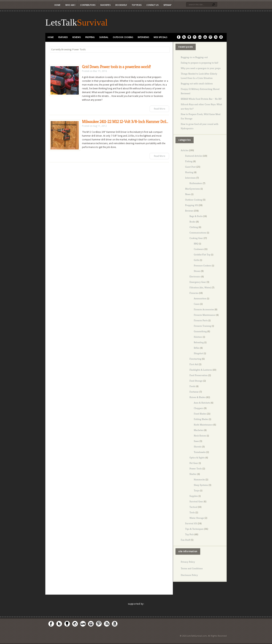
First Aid (194, 364)
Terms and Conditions (192, 568)
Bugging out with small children (197, 84)
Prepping (90, 37)
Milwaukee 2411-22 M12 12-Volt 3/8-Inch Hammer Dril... (125, 122)
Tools (192, 512)
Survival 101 (191, 523)
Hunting (189, 172)
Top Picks (137, 5)
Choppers (199, 408)
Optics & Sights (197, 458)
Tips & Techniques (194, 529)
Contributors (88, 5)
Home (57, 5)
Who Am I (70, 5)
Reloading (199, 342)
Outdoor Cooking (123, 37)
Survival (92, 23)
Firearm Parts (201, 320)
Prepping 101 (192, 205)
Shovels (198, 447)
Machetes (199, 430)
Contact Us (152, 5)
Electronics (195, 276)
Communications (198, 233)
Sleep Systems (201, 485)
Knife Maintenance (203, 425)
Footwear (194, 392)
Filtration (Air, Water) (200, 287)
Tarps (197, 490)
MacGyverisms (192, 189)
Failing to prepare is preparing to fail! (200, 63)
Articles (185, 150)
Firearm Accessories (204, 309)
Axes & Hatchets (202, 403)
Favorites (105, 5)
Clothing (194, 227)
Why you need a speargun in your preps (201, 68)
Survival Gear (196, 501)
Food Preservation (199, 375)
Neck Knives (200, 436)
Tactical (193, 507)
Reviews (76, 37)
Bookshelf (121, 5)
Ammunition (200, 298)
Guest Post (190, 167)
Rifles (197, 348)
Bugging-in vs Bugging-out (194, 57)
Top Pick (189, 534)
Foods (192, 386)
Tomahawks (200, 452)
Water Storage (197, 518)
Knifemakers (196, 183)
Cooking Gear (196, 238)
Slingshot (198, 353)
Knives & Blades (197, 397)
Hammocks (199, 479)
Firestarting (195, 359)
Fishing (189, 161)
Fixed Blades (200, 414)
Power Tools (196, 469)
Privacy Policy (188, 562)
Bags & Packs (196, 216)
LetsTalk (61, 23)
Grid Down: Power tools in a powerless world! (116, 67)
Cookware (199, 249)
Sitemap (167, 5)
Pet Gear (194, 463)
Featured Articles (194, 156)
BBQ (196, 244)
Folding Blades (201, 419)
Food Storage (196, 381)
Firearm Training (202, 326)
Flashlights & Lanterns (201, 370)
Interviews (143, 37)
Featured (63, 37)
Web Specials (160, 37)
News (188, 194)
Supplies (194, 496)
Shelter (193, 474)
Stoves (197, 271)
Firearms (194, 293)
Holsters (198, 337)
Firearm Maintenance (205, 315)
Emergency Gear (198, 282)
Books (192, 222)
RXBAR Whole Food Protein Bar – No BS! (201, 99)
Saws (196, 441)
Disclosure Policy (189, 575)
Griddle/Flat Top (202, 255)
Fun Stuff (185, 540)
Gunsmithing (200, 331)
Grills (197, 260)
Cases (197, 304)
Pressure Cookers (202, 266)
